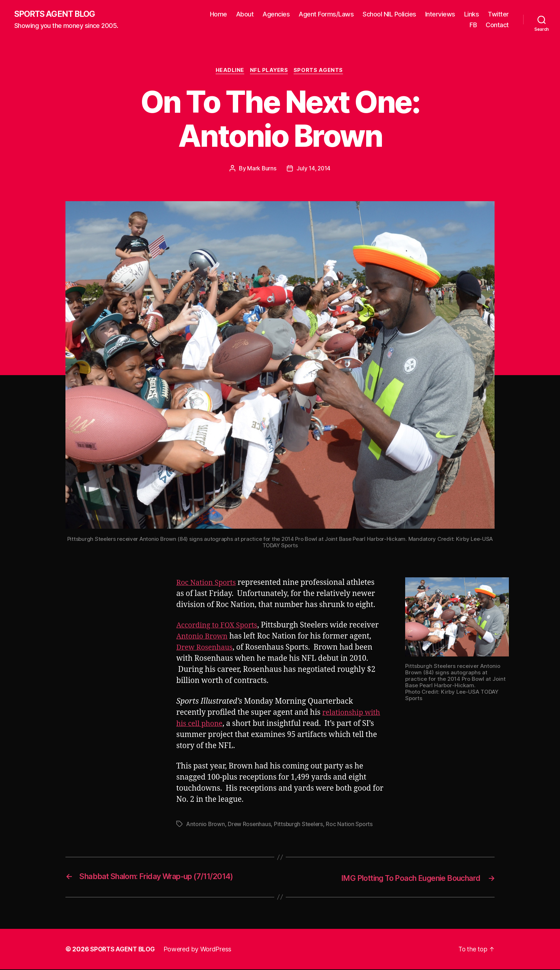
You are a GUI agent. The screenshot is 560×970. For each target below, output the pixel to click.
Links (472, 14)
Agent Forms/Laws (326, 14)
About (245, 14)
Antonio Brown (235, 638)
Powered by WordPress (201, 950)
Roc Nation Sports (208, 584)
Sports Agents (321, 72)
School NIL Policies (389, 14)
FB (473, 25)
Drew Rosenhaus (230, 649)
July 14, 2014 (314, 170)
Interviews (440, 14)
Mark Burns (261, 170)
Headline (229, 72)
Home (218, 14)
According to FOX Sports (219, 627)
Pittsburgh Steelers (301, 825)
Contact (497, 25)
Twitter (498, 14)
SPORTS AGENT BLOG (58, 14)
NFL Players (270, 72)
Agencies (276, 14)
